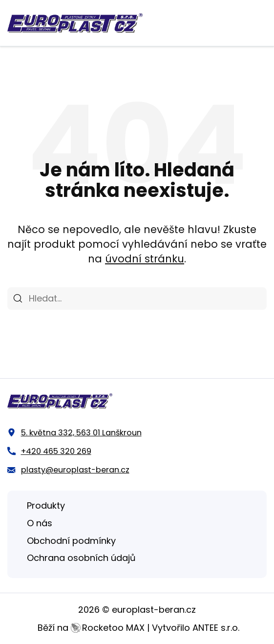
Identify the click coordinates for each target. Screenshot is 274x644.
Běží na (91, 628)
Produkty (46, 505)
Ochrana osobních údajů (81, 558)
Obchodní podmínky (71, 541)
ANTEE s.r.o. (216, 628)
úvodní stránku (145, 259)
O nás (40, 523)
